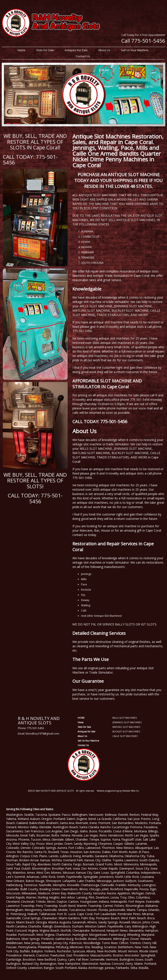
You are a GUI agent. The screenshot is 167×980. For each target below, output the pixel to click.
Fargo (77, 864)
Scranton (110, 947)
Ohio (131, 897)
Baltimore (13, 939)
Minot (118, 864)
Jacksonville (117, 910)
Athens (92, 922)
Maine (139, 964)
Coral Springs (31, 918)
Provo (40, 844)
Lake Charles (86, 881)
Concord (21, 930)
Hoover (92, 910)
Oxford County (16, 968)
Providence (14, 955)
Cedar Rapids (109, 868)
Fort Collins (76, 848)
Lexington (149, 885)
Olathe (106, 860)
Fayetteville (74, 877)
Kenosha (99, 893)
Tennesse (31, 885)
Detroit (150, 893)
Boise (93, 831)
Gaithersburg (64, 939)
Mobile (63, 910)
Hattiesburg (14, 885)
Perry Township (47, 906)
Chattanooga (90, 885)
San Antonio (92, 852)
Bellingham (80, 815)
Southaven (145, 881)
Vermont (112, 959)
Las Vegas (91, 835)
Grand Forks (104, 864)
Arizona (11, 839)
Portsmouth (27, 935)
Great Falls (28, 835)
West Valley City (24, 844)
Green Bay (59, 893)
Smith (61, 877)
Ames (31, 873)
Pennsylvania (27, 947)
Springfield (118, 873)
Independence (151, 873)
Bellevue (111, 815)
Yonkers (50, 951)
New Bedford (46, 959)
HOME (81, 718)
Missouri (69, 873)
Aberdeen (44, 864)
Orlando (154, 910)
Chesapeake (81, 930)
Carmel (108, 906)
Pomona (136, 827)
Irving (77, 856)
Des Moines (90, 868)
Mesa (46, 839)
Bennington (48, 964)
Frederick (48, 939)
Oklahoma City (135, 856)
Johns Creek (151, 922)
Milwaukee (29, 893)
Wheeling (133, 935)
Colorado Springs (44, 848)
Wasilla (143, 968)
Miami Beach (25, 922)
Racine (111, 893)
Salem (71, 819)
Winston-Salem (95, 926)
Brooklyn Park (62, 868)
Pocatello (105, 831)
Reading (97, 947)
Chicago (95, 889)
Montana (140, 831)
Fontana (155, 823)
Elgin (153, 889)
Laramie (141, 844)
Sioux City (142, 868)
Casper (118, 844)
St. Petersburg (16, 914)
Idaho (84, 831)
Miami (131, 910)
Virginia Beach (49, 930)
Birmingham (15, 910)
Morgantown (98, 935)
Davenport (127, 868)
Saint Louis (101, 873)
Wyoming (90, 844)
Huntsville (50, 910)
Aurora (62, 848)
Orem (68, 844)
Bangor (49, 968)
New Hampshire (69, 964)
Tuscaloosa (77, 910)
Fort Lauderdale (105, 914)
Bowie (93, 939)
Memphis (59, 885)
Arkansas (33, 877)
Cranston (43, 955)
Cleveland (13, 901)
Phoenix (24, 839)
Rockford (116, 889)
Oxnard (11, 827)
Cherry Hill (149, 943)
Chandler (82, 839)
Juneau (110, 968)
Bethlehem (126, 947)
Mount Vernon (128, 951)
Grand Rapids (15, 897)
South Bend (67, 906)
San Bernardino (123, 823)
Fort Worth (120, 852)
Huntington (80, 935)
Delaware (105, 939)
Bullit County (29, 889)
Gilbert (70, 839)
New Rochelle (107, 951)
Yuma (116, 839)
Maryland (148, 935)
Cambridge (14, 959)
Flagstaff (127, 839)
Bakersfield (37, 823)
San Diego (71, 831)
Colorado (13, 848)
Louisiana (147, 877)
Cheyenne (105, 844)
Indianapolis (119, 901)
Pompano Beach (108, 918)
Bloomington (41, 868)
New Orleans (15, 881)
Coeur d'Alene (123, 831)
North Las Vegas (137, 835)
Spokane (54, 815)
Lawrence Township (20, 906)
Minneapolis (148, 864)
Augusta (65, 922)
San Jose (134, 819)
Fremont (104, 823)
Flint (91, 897)
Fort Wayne (136, 901)
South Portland (66, 968)
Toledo (41, 901)
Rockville (81, 939)
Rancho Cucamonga (114, 827)
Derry (129, 964)
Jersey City (61, 943)
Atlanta (53, 922)
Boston (118, 955)
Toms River (110, 943)
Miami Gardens (69, 918)
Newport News (117, 930)
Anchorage (96, 968)
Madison (44, 893)
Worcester (132, 955)
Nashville (45, 885)
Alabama (151, 906)
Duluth (26, 868)
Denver (26, 848)
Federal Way (150, 815)
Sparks (154, 835)
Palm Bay (88, 918)
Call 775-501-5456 (143, 41)
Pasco (66, 815)
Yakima (11, 819)
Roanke (11, 935)
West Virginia (45, 935)
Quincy (62, 959)
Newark (146, 939)
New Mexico (125, 848)
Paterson (76, 943)
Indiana (104, 901)
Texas (64, 852)
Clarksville (107, 885)
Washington (14, 815)
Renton (134, 815)
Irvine (93, 823)
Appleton (124, 893)
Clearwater (50, 918)
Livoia (115, 897)
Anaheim (52, 823)
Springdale (91, 877)
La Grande (104, 819)
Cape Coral (85, 914)
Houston (76, 852)
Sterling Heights (49, 897)
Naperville (131, 889)
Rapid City (29, 864)
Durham (78, 926)
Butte (55, 835)
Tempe (94, 839)
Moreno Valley (28, 827)
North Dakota (62, 864)
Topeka (118, 860)
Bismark (88, 864)
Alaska (82, 968)
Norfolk (66, 930)
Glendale (45, 827)
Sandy (78, 844)
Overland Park (73, 860)
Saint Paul (13, 868)
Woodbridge (92, 943)
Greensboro (62, 926)
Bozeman (43, 835)
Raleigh (48, 926)
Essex (139, 959)
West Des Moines (49, 873)
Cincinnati (28, 901)
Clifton (124, 943)
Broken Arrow (29, 860)
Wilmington (140, 926)
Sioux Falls (13, 864)
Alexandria (136, 930)
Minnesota (131, 864)
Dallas (106, 852)
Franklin (121, 885)
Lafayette (69, 881)
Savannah (79, 922)
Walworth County (80, 893)
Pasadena (150, 827)
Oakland (22, 823)
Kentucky (134, 885)
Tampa (142, 910)
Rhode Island (148, 951)
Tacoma (41, 815)
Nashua (105, 964)
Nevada (77, 835)
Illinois (83, 889)
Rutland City (30, 964)
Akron (51, 901)
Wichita (57, 860)
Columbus (143, 897)
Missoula (12, 835)
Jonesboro (106, 877)
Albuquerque (144, 848)
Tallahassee (47, 914)
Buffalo (25, 951)
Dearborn (102, 897)
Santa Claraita (89, 827)
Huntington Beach (65, 827)
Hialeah (32, 914)
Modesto (141, 823)
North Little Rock (127, 877)
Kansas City (92, 860)
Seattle (29, 815)
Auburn (35, 819)
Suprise (106, 839)
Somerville (97, 959)
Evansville (153, 901)
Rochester (64, 951)
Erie (87, 947)
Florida (103, 910)
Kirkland (23, 819)
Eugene (82, 819)
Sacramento (15, 831)
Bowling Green (50, 889)
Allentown (77, 947)
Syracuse (79, 951)
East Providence (78, 955)
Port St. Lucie (66, 914)
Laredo (53, 856)
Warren (31, 897)
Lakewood (93, 848)
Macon (136, 922)
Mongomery (33, 910)
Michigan (138, 893)
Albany (91, 951)
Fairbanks (122, 968)
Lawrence (131, 860)
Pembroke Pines (129, 914)
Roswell (53, 852)
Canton (73, 901)
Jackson (118, 881)
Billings (153, 831)
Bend (92, 819)
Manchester (90, 964)
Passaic (11, 947)
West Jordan (54, 844)
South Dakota (149, 860)
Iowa (76, 868)
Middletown (14, 943)
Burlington (127, 959)
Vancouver (96, 815)
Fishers (119, 906)
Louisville (13, 889)
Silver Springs (31, 939)
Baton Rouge (35, 881)
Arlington (12, 856)
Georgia (41, 922)
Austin (133, 852)
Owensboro (70, 889)
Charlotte (35, 926)
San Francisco (34, 831)
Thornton (108, 848)
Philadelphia (46, 947)
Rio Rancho (25, 852)
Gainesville (13, 918)
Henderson (116, 835)
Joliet (105, 889)
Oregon (47, 819)
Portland (59, 819)
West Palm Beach (133, 918)
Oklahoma (116, 856)
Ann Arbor (68, 897)
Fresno (146, 819)
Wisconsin (13, 893)
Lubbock (66, 856)
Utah (138, 839)
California (119, 819)
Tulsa (150, 856)
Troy (123, 897)
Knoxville (73, 885)
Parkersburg (117, 935)
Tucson (36, 839)
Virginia (33, 930)
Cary (128, 926)
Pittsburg (62, 947)
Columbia (133, 873)
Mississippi (104, 881)
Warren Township (89, 906)
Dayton (62, 901)
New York (141, 947)
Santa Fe (41, 852)
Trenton (135, 943)
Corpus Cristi (29, 856)
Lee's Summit (16, 877)
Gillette (129, 844)
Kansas (45, 860)
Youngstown (89, 901)
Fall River (82, 959)
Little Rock (48, 877)
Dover (135, 939)
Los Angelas (54, 831)
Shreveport (53, 881)
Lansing (82, 897)
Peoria (144, 889)
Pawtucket (58, 955)
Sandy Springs (108, 922)
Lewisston (35, 968)
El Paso (144, 852)
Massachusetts (101, 955)
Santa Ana (67, 823)
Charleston (63, 935)
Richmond (98, 930)
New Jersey (32, 943)
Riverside (82, 823)
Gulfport (131, 881)
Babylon (37, 951)
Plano (43, 856)
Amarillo (88, 856)
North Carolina (16, 926)
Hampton (151, 930)
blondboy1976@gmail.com (42, 734)
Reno (103, 835)
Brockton (29, 959)
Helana (65, 835)
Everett (123, 815)
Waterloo (19, 873)
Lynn (71, 959)
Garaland (101, 856)
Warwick (29, 955)
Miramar (148, 914)
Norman (12, 860)
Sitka (134, 968)
